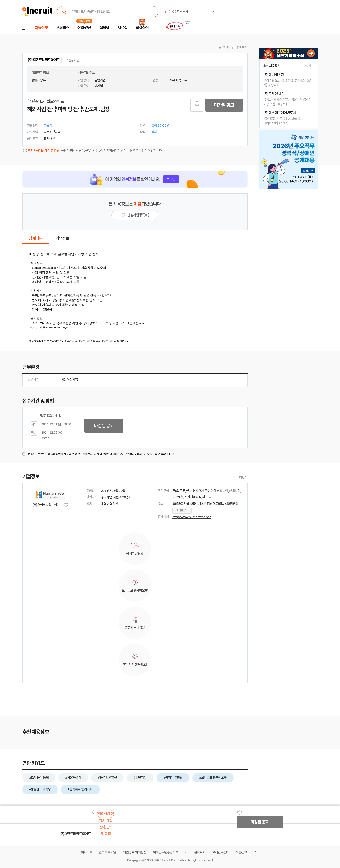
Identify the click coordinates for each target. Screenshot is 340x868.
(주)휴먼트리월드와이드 (44, 60)
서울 (64, 379)
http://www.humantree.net (192, 517)
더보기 (243, 478)
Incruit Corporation (174, 860)
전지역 (74, 379)
